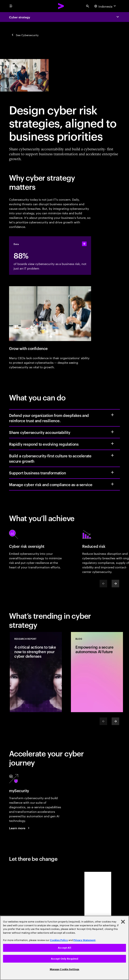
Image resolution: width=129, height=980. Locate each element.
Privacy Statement (84, 940)
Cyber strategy (20, 17)
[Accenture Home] (61, 6)
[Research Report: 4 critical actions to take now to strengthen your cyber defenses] (36, 672)
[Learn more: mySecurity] (20, 828)
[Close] (123, 922)
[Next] (115, 584)
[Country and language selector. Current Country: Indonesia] (106, 6)
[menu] (11, 6)
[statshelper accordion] (84, 244)
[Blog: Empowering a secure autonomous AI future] (97, 672)
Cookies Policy (59, 940)
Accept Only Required (65, 959)
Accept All (64, 948)
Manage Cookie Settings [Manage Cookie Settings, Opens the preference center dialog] (65, 969)
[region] (64, 948)
